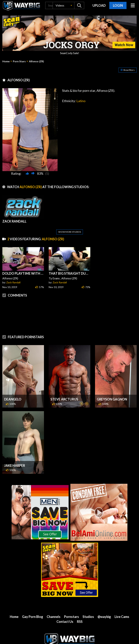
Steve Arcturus (64, 391)
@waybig (104, 608)
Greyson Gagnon (112, 391)
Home (6, 61)
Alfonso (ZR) (36, 61)
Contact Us (65, 613)
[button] (64, 5)
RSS (80, 613)
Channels (54, 608)
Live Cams (122, 608)
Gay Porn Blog (33, 608)
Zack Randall (13, 274)
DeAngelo (13, 391)
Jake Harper (15, 457)
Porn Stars (19, 61)
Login (118, 5)
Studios (88, 608)
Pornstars (71, 608)
